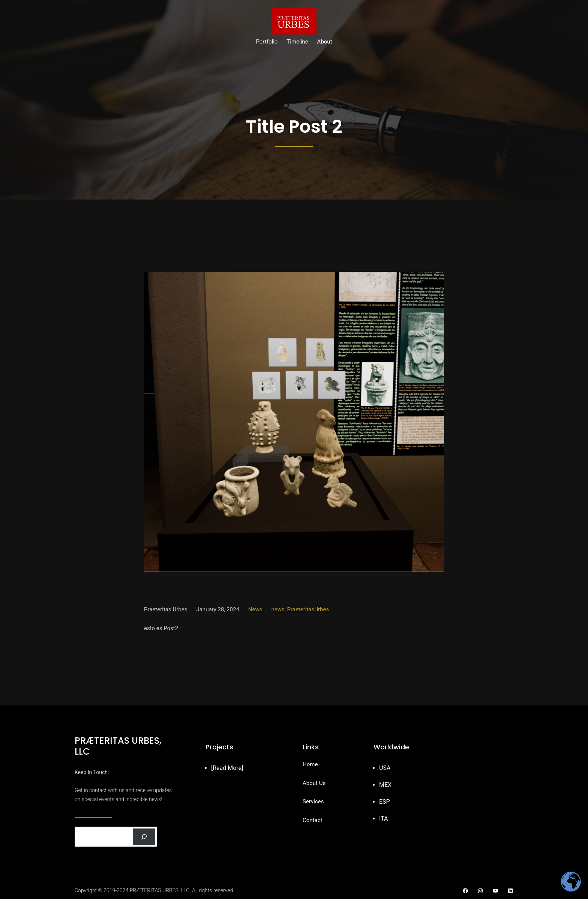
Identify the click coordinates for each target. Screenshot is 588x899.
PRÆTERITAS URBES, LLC (118, 746)
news (278, 609)
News (255, 609)
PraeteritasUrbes (308, 609)
